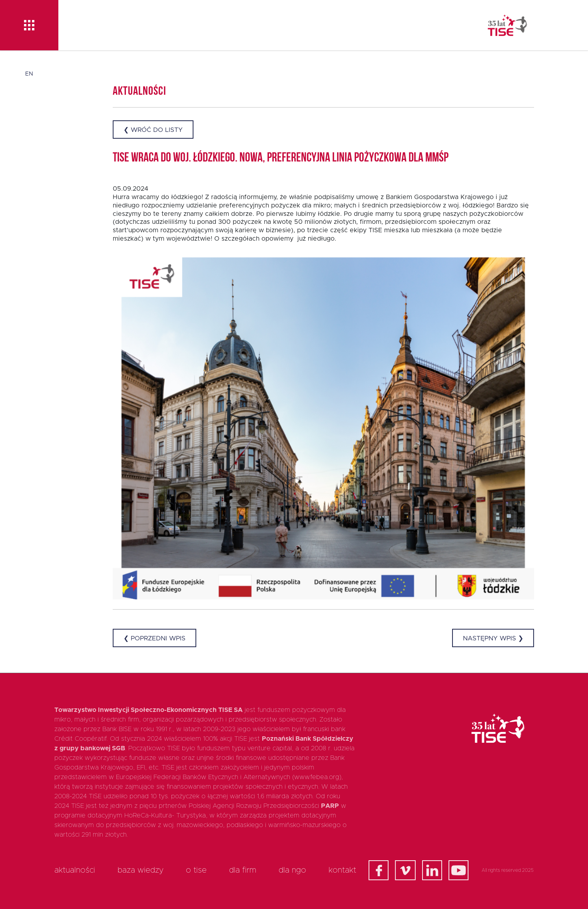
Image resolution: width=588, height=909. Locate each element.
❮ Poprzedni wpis (154, 638)
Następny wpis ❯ (493, 638)
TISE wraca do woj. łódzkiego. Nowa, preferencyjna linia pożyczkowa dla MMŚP (281, 158)
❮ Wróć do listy (153, 130)
